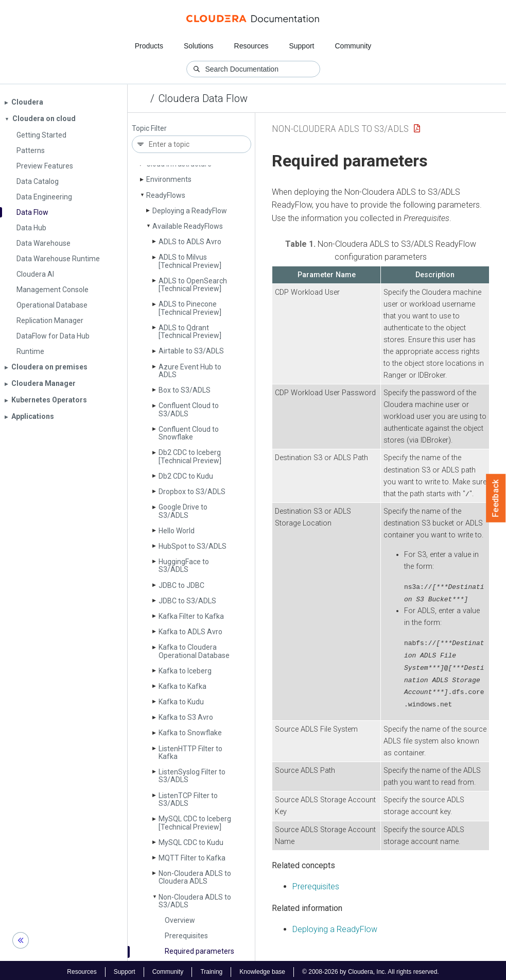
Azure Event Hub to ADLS (190, 371)
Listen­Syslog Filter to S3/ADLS (192, 776)
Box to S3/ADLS (185, 390)
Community (353, 46)
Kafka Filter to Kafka (191, 616)
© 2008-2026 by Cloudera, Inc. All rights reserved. (371, 969)
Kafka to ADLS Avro (190, 632)
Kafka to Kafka (182, 686)
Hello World (177, 531)
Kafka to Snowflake (190, 733)
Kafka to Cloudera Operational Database (194, 651)
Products (149, 46)
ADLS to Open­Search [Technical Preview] (193, 285)
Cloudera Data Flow (203, 98)
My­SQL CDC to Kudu (191, 842)
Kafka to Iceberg (185, 671)
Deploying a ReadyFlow (335, 926)
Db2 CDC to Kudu (186, 476)
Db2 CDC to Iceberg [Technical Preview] (190, 456)
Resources (251, 46)
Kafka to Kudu (181, 702)
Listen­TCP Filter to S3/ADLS (188, 799)
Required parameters (199, 951)
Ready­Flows (166, 195)
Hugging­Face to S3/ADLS (184, 565)
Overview (180, 920)
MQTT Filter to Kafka (192, 858)
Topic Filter (149, 129)
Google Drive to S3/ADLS (183, 511)
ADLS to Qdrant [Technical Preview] (190, 332)
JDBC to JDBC (181, 585)
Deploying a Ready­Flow (190, 211)
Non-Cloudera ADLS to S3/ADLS (195, 901)
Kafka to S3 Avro (186, 717)
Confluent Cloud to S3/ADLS (189, 409)
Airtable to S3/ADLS (191, 351)
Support (301, 46)
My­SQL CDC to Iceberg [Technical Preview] (195, 823)
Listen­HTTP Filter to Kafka (190, 753)
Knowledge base (262, 969)
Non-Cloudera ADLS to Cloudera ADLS (195, 877)
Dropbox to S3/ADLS (192, 492)
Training (211, 969)
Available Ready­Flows (188, 226)
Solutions (199, 46)
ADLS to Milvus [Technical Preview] (190, 261)
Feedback (496, 498)
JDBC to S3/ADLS (187, 601)
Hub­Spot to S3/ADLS (193, 546)
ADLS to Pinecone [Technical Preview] (190, 308)
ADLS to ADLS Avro (190, 242)
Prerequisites (186, 936)
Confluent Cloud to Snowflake (189, 433)
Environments (169, 179)
